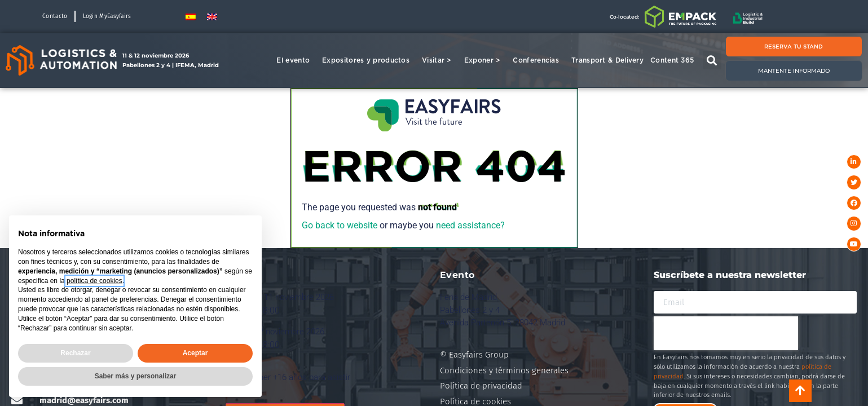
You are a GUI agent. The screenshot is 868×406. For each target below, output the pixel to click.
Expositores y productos (369, 60)
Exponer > (485, 60)
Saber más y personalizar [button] (136, 376)
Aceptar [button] (195, 353)
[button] (712, 60)
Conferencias (539, 60)
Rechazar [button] (75, 353)
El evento (296, 60)
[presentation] (726, 333)
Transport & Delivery (607, 60)
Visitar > (440, 60)
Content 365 (675, 60)
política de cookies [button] (94, 281)
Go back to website (340, 225)
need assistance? (470, 225)
